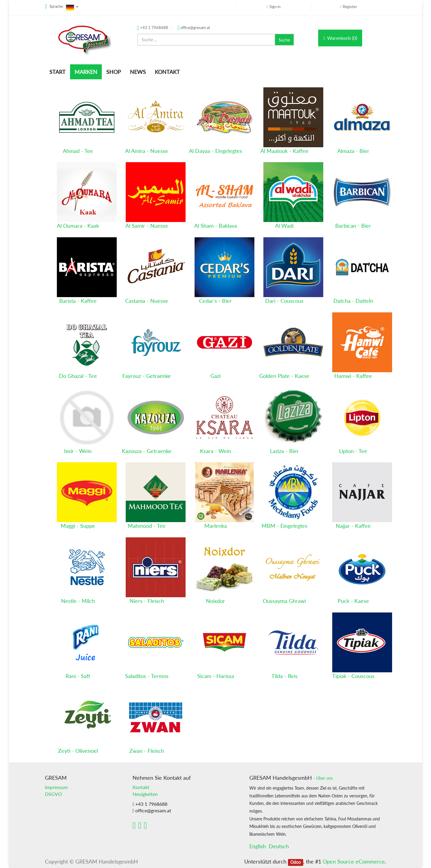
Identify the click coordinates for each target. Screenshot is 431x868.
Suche (284, 40)
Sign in (275, 7)
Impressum (56, 787)
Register (350, 7)
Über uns (324, 778)
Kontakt (141, 787)
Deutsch (279, 846)
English (258, 846)
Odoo (296, 862)
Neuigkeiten (145, 794)
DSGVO (53, 794)
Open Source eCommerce (354, 861)
